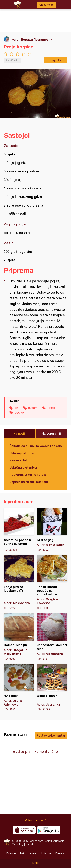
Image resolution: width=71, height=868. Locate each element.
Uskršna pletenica (23, 467)
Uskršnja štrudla (22, 453)
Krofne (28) (52, 530)
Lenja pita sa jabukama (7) (19, 582)
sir (16, 408)
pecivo (19, 412)
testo (51, 408)
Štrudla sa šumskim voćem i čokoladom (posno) (35, 446)
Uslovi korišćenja (55, 841)
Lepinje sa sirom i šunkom (29, 482)
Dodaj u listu (55, 60)
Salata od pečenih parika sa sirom (19, 530)
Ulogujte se (46, 5)
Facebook (12, 853)
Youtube (34, 853)
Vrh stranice (34, 820)
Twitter (23, 853)
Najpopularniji (52, 433)
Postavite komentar (51, 735)
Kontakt (30, 844)
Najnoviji (20, 433)
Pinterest (60, 853)
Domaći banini (52, 688)
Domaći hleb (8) (19, 637)
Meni (35, 863)
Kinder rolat (18, 460)
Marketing (18, 844)
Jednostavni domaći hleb (52, 637)
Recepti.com (7, 842)
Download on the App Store (24, 830)
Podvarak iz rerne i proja (28, 475)
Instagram (47, 853)
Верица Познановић (37, 39)
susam (33, 408)
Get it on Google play (49, 830)
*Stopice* (19, 688)
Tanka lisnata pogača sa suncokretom (52, 582)
